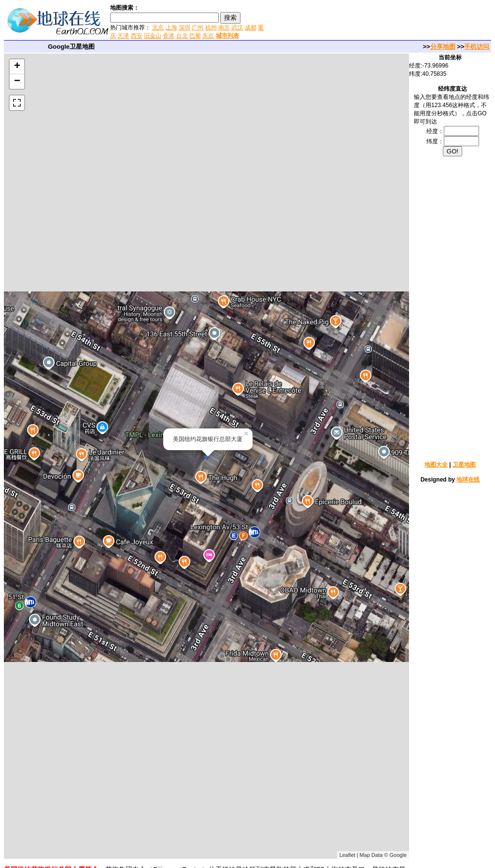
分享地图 (443, 47)
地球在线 (468, 480)
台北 (182, 36)
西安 (137, 36)
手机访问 (477, 47)
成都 (251, 28)
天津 (123, 36)
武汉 (237, 28)
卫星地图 (464, 465)
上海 (171, 28)
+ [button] (17, 67)
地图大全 (436, 465)
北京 (158, 28)
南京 (224, 28)
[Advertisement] (381, 21)
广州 (198, 28)
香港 (169, 36)
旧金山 (153, 36)
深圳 (184, 28)
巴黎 (195, 36)
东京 (208, 36)
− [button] (17, 82)
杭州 (211, 28)
